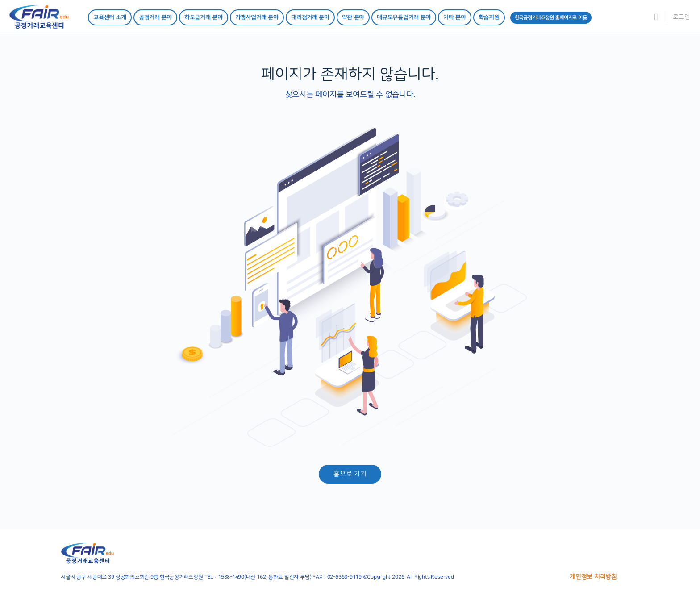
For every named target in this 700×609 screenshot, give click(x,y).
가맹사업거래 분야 (257, 17)
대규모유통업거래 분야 (404, 17)
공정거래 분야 (155, 17)
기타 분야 (454, 17)
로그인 (681, 17)
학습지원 (489, 17)
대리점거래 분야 (310, 17)
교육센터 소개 (110, 17)
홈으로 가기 (350, 474)
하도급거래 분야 (204, 17)
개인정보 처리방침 (593, 577)
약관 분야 (353, 17)
